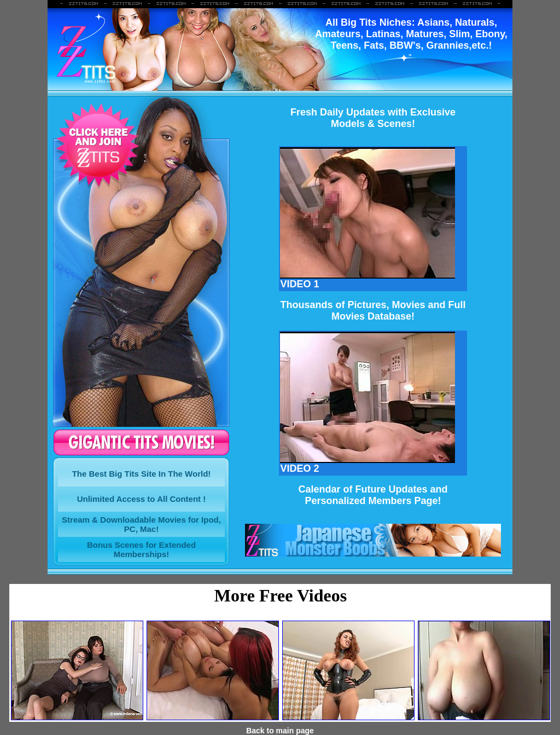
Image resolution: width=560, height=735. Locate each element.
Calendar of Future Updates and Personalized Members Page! (373, 495)
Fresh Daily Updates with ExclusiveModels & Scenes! (373, 118)
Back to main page (280, 731)
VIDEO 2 (367, 464)
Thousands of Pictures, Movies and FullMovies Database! (373, 311)
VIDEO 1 (367, 280)
